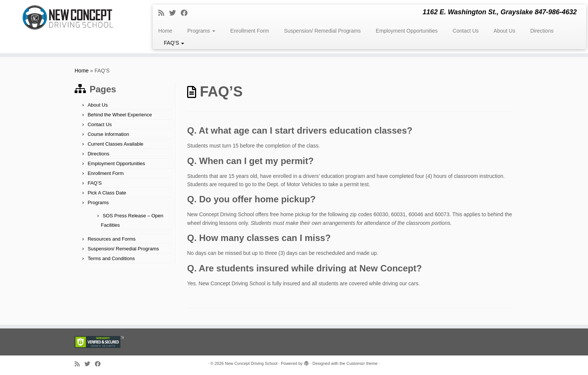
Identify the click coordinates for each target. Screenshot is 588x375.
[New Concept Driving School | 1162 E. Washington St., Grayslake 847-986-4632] (68, 17)
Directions (542, 31)
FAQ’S (174, 43)
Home (165, 31)
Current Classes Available (116, 144)
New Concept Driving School (251, 363)
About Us (504, 31)
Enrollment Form (250, 31)
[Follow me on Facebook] (187, 13)
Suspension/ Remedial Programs (322, 31)
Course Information (109, 134)
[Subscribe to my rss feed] (164, 13)
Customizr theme (362, 363)
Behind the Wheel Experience (120, 115)
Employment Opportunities (407, 31)
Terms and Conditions (111, 258)
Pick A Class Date (107, 193)
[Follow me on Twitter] (175, 13)
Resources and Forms (112, 239)
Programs (201, 31)
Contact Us (466, 31)
